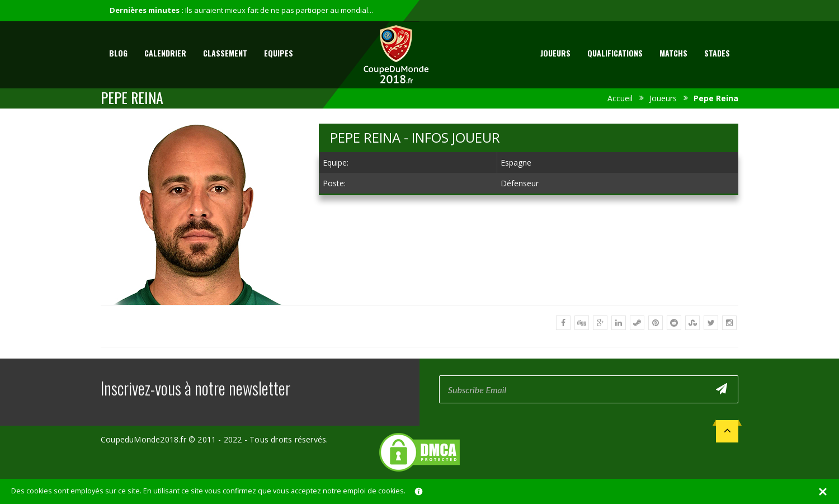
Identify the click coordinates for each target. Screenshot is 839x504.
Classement (225, 53)
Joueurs (555, 53)
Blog (118, 53)
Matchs (673, 53)
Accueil (620, 98)
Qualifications (615, 53)
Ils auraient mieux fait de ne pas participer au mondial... (279, 10)
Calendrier (165, 53)
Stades (717, 53)
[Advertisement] (529, 287)
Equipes (279, 53)
